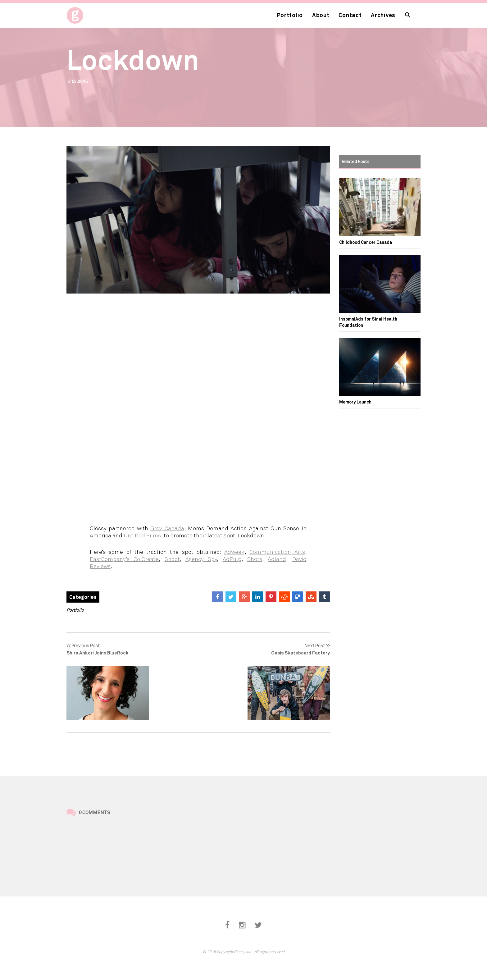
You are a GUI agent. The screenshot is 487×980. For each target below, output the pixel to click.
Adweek (234, 552)
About (321, 15)
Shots (255, 559)
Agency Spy (201, 559)
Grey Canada (167, 528)
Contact (350, 15)
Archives (383, 15)
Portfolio (290, 15)
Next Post (289, 650)
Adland (277, 559)
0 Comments (95, 812)
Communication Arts (277, 552)
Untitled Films (142, 535)
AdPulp (232, 559)
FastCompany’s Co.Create (124, 559)
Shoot (172, 559)
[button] (408, 15)
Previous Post (108, 650)
